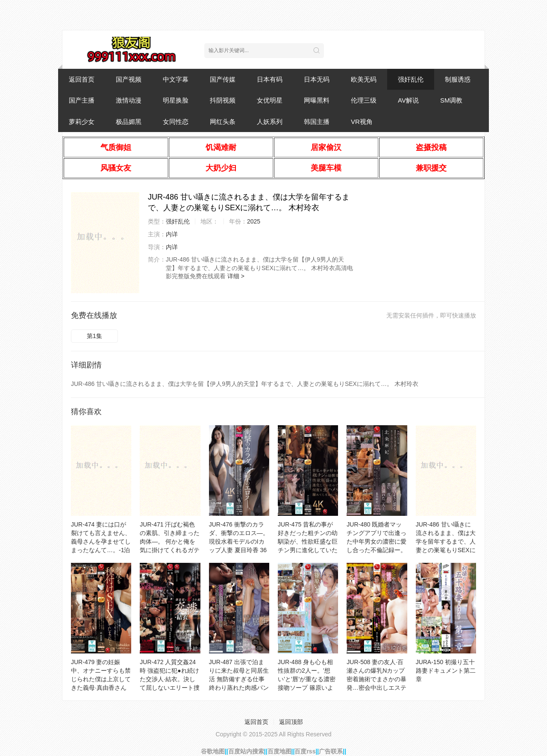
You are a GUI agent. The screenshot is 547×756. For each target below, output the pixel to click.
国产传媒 (223, 79)
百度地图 (279, 751)
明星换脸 (176, 100)
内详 (172, 234)
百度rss (305, 751)
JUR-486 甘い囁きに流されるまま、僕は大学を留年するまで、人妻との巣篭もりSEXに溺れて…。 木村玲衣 (446, 541)
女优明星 (270, 100)
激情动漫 (129, 100)
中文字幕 (176, 79)
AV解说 (408, 100)
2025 (254, 221)
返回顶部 (291, 722)
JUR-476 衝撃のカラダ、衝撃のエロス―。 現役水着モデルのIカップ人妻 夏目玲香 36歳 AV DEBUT (239, 541)
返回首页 (82, 79)
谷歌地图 (213, 751)
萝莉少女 (82, 122)
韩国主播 (317, 122)
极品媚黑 (129, 122)
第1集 (94, 336)
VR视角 (362, 122)
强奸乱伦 (411, 79)
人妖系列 (270, 122)
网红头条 (223, 122)
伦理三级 (364, 100)
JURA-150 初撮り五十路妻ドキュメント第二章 (446, 671)
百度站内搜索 (246, 751)
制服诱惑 (458, 79)
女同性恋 (176, 122)
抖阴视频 (223, 100)
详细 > (236, 276)
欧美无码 (364, 79)
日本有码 (270, 79)
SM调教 (451, 100)
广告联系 (331, 751)
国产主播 (82, 100)
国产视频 (129, 79)
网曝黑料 (317, 100)
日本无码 (317, 79)
